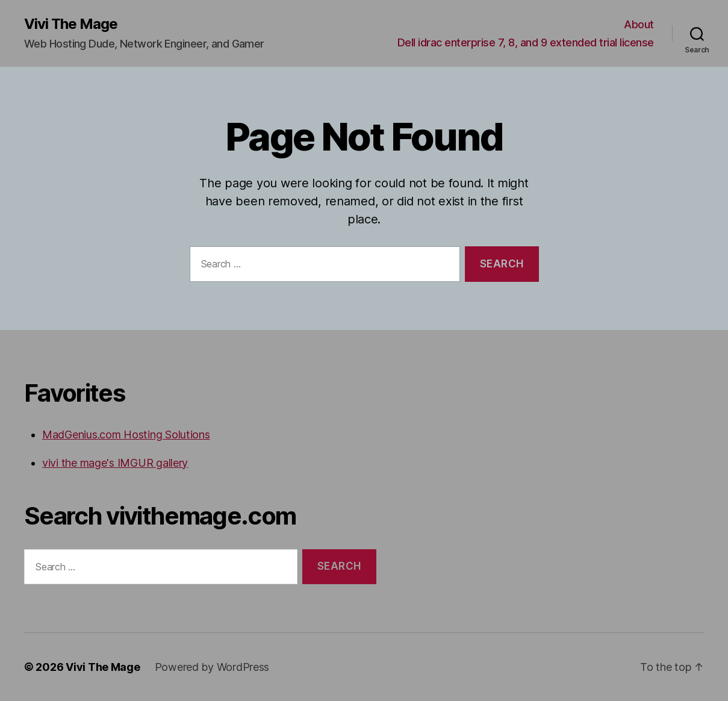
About (639, 24)
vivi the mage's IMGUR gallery (115, 463)
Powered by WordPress (212, 667)
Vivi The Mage (71, 24)
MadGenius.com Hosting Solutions (126, 435)
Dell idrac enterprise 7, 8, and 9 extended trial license (526, 42)
